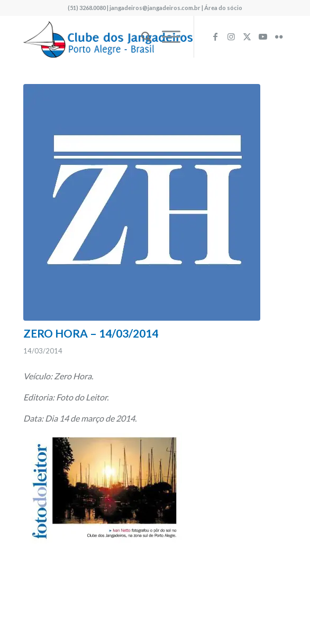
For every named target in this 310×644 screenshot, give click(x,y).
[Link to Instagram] (231, 36)
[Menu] (166, 36)
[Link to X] (247, 36)
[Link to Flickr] (279, 36)
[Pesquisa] (141, 36)
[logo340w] (129, 36)
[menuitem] (141, 36)
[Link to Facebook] (215, 36)
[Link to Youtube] (263, 36)
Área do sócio (223, 8)
